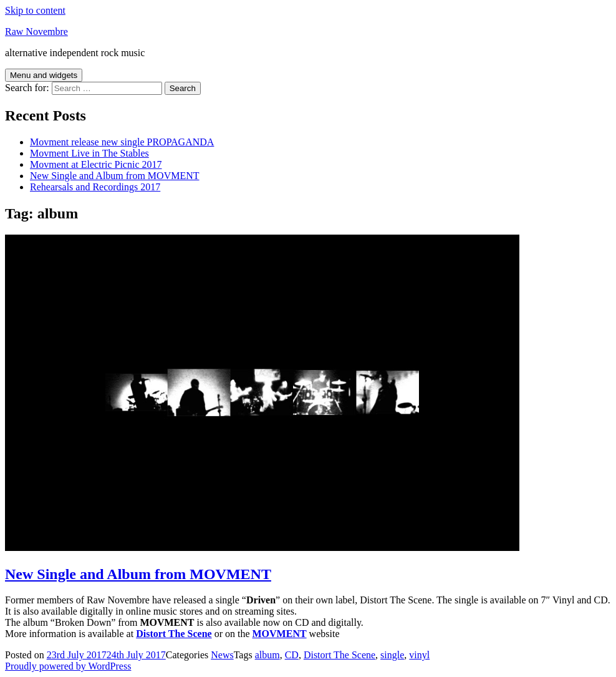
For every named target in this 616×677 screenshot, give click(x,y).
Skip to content (35, 10)
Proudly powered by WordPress (68, 666)
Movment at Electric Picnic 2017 (96, 164)
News (222, 655)
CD (292, 655)
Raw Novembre (36, 32)
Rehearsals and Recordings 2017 (95, 187)
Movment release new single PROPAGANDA (122, 142)
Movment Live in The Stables (89, 153)
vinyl (419, 655)
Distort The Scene (339, 655)
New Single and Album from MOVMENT (115, 176)
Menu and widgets (44, 75)
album (267, 655)
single (392, 655)
